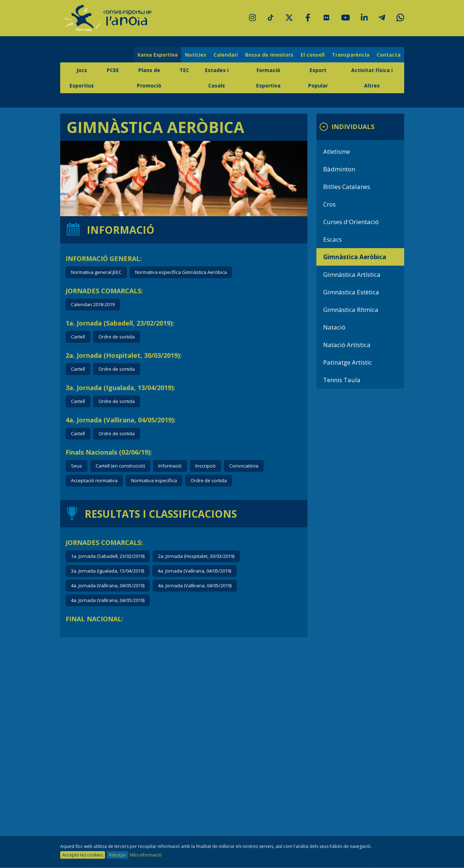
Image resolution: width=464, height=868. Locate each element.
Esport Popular (318, 78)
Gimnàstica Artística (352, 274)
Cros (329, 204)
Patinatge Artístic (348, 362)
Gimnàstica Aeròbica (355, 257)
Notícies (196, 55)
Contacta (389, 55)
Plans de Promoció (149, 78)
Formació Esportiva (268, 78)
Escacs (333, 239)
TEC (184, 70)
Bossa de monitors (269, 55)
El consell (313, 55)
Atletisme (337, 151)
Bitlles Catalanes (347, 187)
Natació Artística (347, 345)
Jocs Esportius (82, 78)
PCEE (113, 70)
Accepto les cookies (83, 855)
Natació (334, 327)
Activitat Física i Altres (372, 78)
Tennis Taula (342, 380)
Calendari (226, 55)
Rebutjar (118, 855)
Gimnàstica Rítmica (351, 310)
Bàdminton (339, 169)
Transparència (351, 55)
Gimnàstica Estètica (351, 292)
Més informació (146, 855)
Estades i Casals (217, 78)
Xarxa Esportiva (157, 55)
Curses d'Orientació (351, 222)
